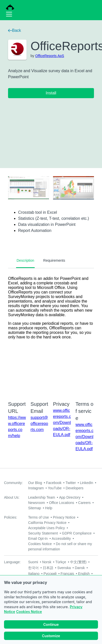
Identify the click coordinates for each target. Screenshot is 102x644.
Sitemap (35, 508)
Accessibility (61, 539)
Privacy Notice (64, 517)
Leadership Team (42, 497)
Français (67, 574)
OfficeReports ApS (50, 56)
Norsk (47, 562)
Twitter (71, 483)
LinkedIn (87, 483)
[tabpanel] (51, 331)
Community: (13, 483)
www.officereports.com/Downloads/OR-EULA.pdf (62, 423)
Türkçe (61, 562)
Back (15, 30)
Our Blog (35, 483)
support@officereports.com (39, 424)
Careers (84, 503)
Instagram (36, 488)
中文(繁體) (78, 562)
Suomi (33, 562)
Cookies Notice (29, 612)
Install (51, 93)
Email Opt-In (38, 539)
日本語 (48, 568)
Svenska (64, 568)
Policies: (11, 517)
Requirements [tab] (54, 260)
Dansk (80, 568)
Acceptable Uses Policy (46, 528)
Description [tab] (25, 260)
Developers (74, 488)
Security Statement (43, 533)
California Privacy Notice (47, 523)
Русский (50, 574)
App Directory (70, 497)
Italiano (34, 574)
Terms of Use (38, 517)
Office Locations (62, 503)
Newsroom (37, 503)
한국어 (33, 568)
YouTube (55, 488)
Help (49, 508)
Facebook (54, 483)
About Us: (12, 497)
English (84, 574)
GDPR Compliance (77, 533)
